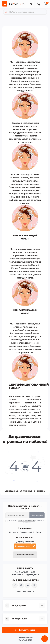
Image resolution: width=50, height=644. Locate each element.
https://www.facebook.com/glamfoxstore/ (15, 585)
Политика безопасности (26, 521)
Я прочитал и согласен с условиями (26, 522)
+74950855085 (34, 585)
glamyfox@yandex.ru (25, 591)
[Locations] (31, 4)
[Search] (6, 12)
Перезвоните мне (23, 546)
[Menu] (5, 4)
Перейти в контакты (25, 555)
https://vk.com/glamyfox (28, 585)
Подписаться (37, 515)
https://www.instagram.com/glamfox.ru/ (21, 585)
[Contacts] (38, 4)
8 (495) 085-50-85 (26, 542)
